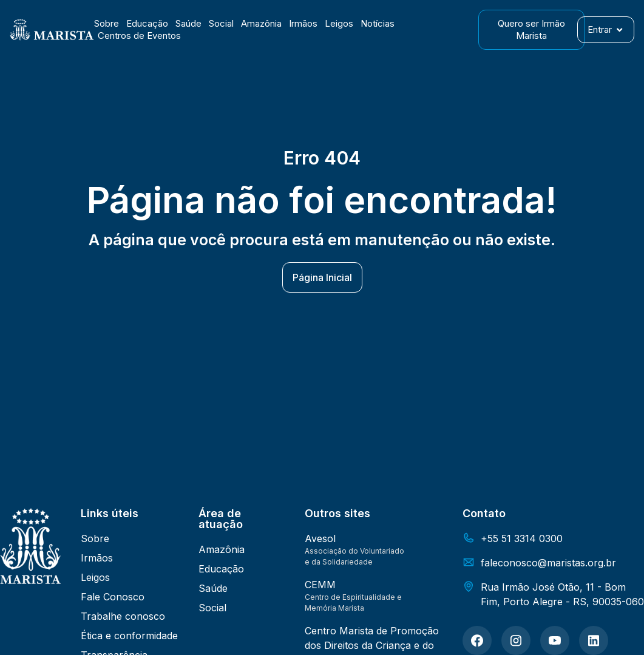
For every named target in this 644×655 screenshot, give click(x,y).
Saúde (188, 23)
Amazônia (261, 23)
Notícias (378, 23)
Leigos (339, 23)
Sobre (107, 23)
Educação (147, 23)
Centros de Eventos (139, 36)
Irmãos (303, 23)
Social (221, 23)
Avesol (320, 538)
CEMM (320, 585)
